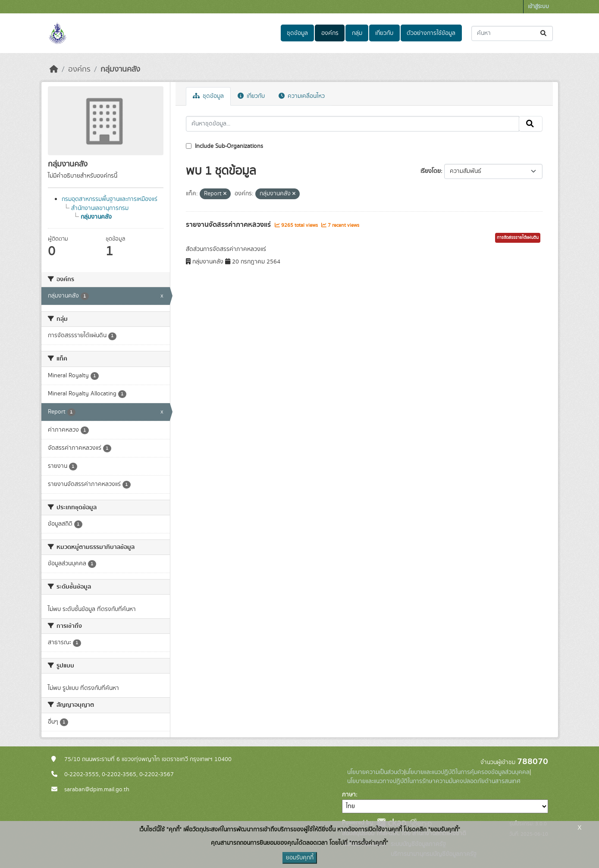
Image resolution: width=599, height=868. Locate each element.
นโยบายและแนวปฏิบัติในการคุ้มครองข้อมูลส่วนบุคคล (467, 772)
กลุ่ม (357, 33)
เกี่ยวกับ (384, 33)
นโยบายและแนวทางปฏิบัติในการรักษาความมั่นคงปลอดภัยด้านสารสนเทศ (434, 781)
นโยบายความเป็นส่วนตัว (376, 772)
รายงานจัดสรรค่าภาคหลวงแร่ (229, 225)
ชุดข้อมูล (297, 33)
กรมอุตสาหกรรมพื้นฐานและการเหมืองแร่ (110, 199)
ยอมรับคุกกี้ (300, 858)
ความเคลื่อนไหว (302, 96)
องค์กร (330, 33)
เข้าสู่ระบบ (538, 7)
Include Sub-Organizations (224, 146)
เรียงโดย (431, 171)
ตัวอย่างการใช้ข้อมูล (431, 33)
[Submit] (544, 33)
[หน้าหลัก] (54, 69)
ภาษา (349, 795)
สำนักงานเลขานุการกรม (100, 208)
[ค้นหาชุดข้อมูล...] (512, 33)
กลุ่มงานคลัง (120, 69)
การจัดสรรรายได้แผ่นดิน (518, 238)
